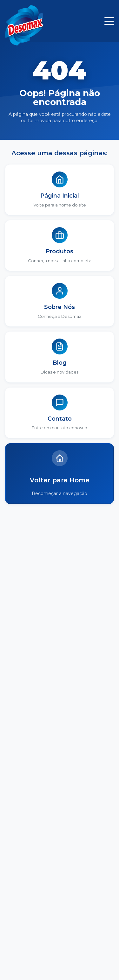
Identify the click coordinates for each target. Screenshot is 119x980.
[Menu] (109, 21)
